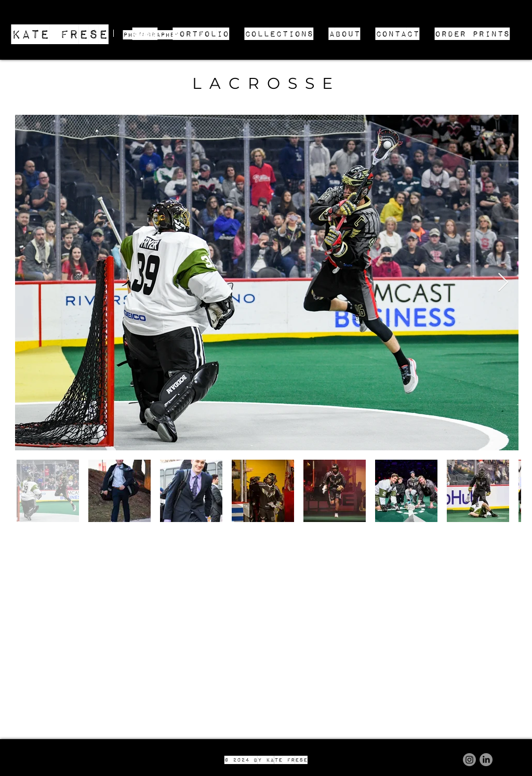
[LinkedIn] (486, 760)
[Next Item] (503, 283)
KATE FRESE (60, 34)
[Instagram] (469, 760)
